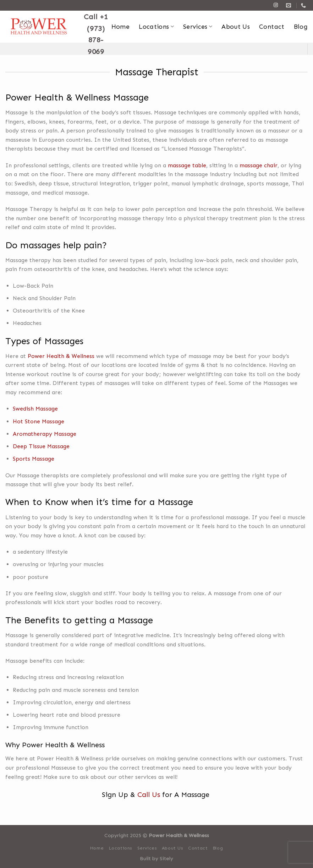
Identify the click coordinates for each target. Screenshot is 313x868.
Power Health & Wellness (61, 356)
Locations (156, 27)
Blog (301, 27)
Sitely (166, 858)
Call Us (149, 794)
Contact (272, 27)
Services (198, 27)
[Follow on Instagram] (276, 5)
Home (120, 27)
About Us (236, 27)
